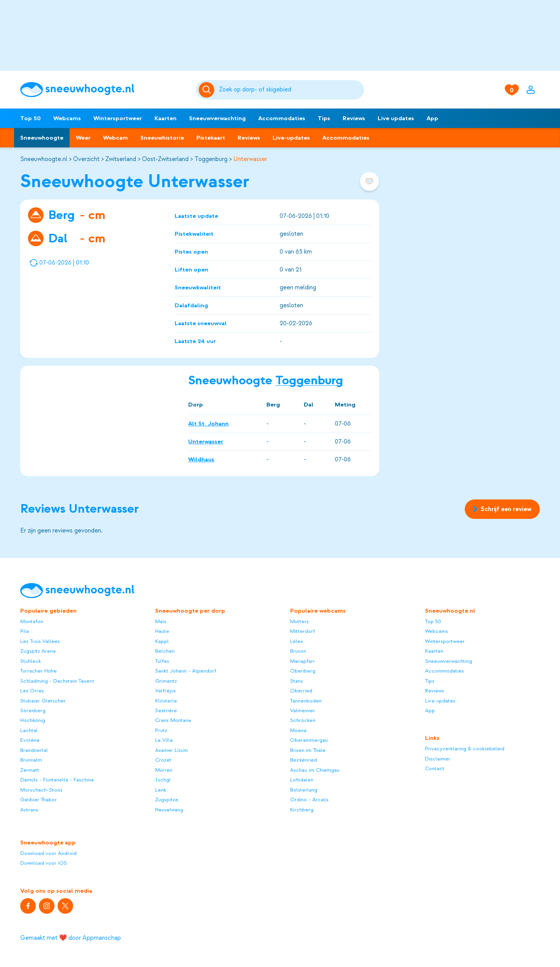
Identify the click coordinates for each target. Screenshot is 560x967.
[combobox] (290, 90)
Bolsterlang (304, 790)
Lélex (297, 641)
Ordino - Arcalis (309, 800)
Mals (161, 621)
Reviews (354, 118)
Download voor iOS (44, 863)
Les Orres (32, 691)
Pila (24, 631)
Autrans (29, 810)
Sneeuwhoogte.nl (44, 159)
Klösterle (166, 701)
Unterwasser (250, 159)
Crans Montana (173, 720)
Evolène (30, 740)
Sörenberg (33, 710)
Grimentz (166, 681)
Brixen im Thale (308, 750)
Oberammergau (309, 740)
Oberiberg (303, 671)
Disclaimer (438, 759)
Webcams (67, 118)
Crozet (163, 760)
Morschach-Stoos (41, 790)
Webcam (115, 138)
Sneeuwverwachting (217, 118)
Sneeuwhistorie (162, 138)
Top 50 (31, 118)
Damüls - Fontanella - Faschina (57, 780)
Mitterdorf (303, 631)
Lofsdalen (302, 780)
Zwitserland (121, 159)
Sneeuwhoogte (42, 138)
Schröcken (303, 720)
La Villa (164, 740)
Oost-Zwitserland (165, 159)
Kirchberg (302, 810)
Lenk (161, 790)
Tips (324, 118)
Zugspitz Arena (38, 651)
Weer (83, 138)
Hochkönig (33, 720)
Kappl (162, 641)
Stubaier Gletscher (43, 701)
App (432, 118)
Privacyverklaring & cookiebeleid (465, 749)
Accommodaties (282, 118)
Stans (297, 681)
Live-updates (291, 138)
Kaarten (165, 118)
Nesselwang (169, 810)
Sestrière (166, 710)
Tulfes (162, 661)
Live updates (396, 118)
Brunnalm (31, 760)
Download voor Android (48, 853)
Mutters (299, 621)
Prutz (161, 730)
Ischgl (163, 780)
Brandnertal (34, 750)
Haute (162, 631)
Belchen (165, 651)
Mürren (164, 770)
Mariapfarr (303, 661)
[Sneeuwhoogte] (104, 90)
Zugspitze (167, 800)
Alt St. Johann (208, 423)
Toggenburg (211, 159)
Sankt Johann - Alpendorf (186, 671)
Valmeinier (303, 710)
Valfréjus (165, 691)
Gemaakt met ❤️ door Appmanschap (71, 938)
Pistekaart (211, 138)
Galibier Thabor (38, 800)
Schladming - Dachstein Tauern (57, 681)
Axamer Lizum (171, 750)
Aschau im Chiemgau (315, 770)
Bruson (298, 651)
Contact (435, 768)
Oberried (301, 691)
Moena (298, 730)
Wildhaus (201, 459)
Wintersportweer (118, 118)
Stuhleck (31, 661)
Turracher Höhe (38, 671)
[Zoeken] (290, 90)
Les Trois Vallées (40, 641)
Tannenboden (306, 701)
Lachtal (29, 730)
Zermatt (30, 770)
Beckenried (304, 760)
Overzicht (86, 159)
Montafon (32, 621)
